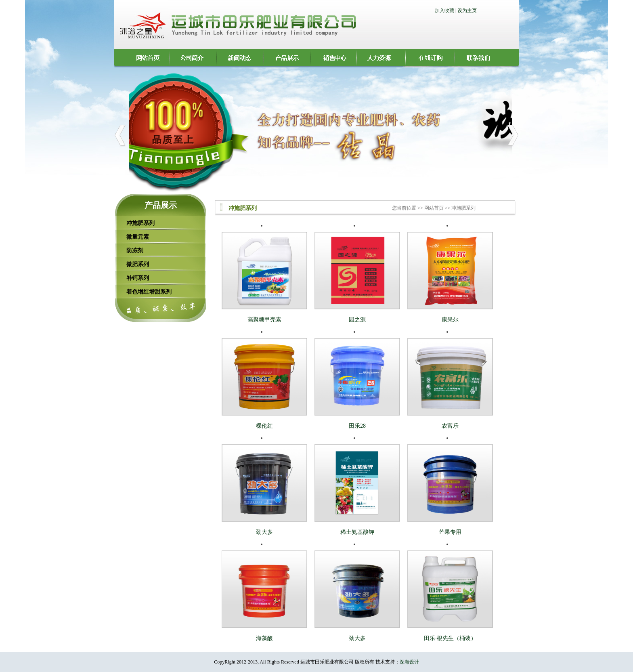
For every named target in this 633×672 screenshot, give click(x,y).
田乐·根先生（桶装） (450, 638)
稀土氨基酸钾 (357, 532)
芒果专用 (450, 532)
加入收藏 (444, 10)
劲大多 (264, 532)
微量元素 (138, 237)
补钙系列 (138, 278)
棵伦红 (264, 426)
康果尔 (450, 320)
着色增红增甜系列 (149, 292)
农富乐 (450, 426)
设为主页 (467, 10)
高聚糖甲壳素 (264, 320)
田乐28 (357, 426)
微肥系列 (138, 264)
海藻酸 (264, 638)
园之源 (357, 320)
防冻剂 (135, 250)
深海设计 (409, 662)
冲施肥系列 (140, 223)
